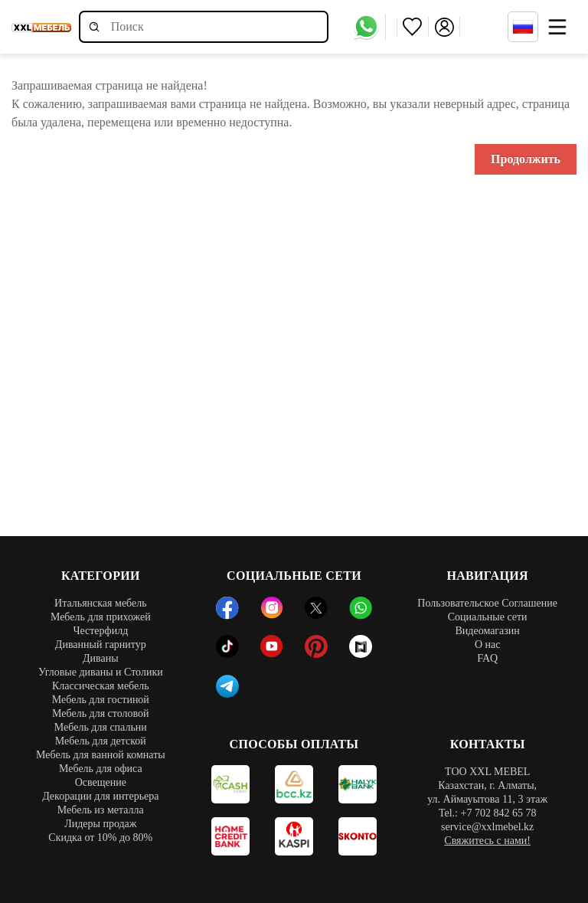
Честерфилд (100, 631)
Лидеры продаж (100, 824)
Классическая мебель (101, 686)
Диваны (101, 658)
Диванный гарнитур (101, 645)
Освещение (101, 782)
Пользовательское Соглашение (487, 603)
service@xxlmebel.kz (487, 827)
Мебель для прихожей (101, 617)
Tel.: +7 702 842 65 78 (487, 813)
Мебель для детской (101, 741)
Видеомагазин (487, 631)
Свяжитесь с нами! (487, 841)
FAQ (487, 658)
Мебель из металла (101, 810)
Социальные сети (488, 617)
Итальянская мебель (101, 603)
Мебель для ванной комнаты (101, 755)
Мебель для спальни (101, 727)
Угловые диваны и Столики (101, 672)
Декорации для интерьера (100, 796)
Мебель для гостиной (101, 700)
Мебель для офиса (101, 769)
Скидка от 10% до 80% (100, 838)
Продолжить (526, 159)
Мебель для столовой (101, 713)
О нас (488, 645)
